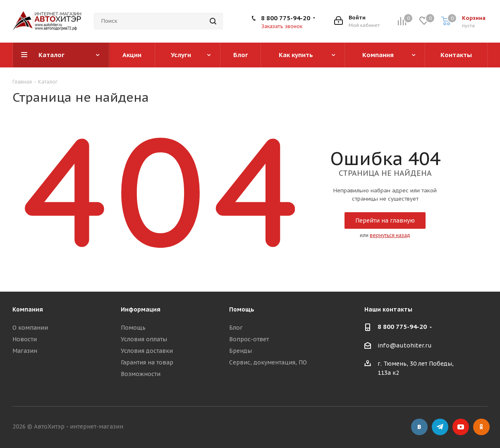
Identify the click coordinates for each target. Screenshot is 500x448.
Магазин (25, 351)
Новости (25, 339)
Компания (28, 309)
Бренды (240, 351)
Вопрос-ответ (249, 339)
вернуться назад (390, 235)
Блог (236, 328)
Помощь (133, 328)
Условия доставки (147, 351)
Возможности (141, 374)
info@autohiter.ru (405, 345)
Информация (141, 309)
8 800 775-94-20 (286, 18)
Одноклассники (481, 427)
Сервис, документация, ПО (268, 362)
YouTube (461, 427)
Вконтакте (419, 427)
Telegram (440, 427)
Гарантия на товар (147, 362)
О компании (30, 328)
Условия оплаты (144, 339)
